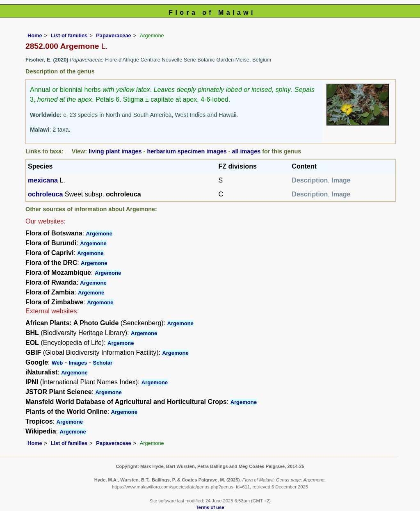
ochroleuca (45, 194)
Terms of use (210, 507)
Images (78, 363)
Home (35, 35)
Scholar (103, 363)
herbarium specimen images (187, 151)
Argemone (99, 234)
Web (57, 363)
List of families (69, 35)
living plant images (115, 151)
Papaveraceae (113, 35)
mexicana (43, 180)
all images (247, 151)
